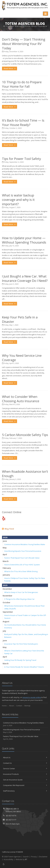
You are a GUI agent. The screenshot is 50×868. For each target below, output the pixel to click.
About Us (25, 757)
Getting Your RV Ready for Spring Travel (20, 660)
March (6, 561)
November (7, 596)
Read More (10, 68)
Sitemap (27, 706)
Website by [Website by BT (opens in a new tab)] (21, 859)
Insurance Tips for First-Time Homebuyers (21, 644)
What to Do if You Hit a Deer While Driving (21, 571)
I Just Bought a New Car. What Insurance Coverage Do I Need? (25, 278)
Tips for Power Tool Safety (21, 159)
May (5, 548)
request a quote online (32, 697)
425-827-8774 (11, 816)
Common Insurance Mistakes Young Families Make (25, 544)
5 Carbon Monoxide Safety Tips (25, 435)
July (4, 631)
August (6, 621)
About (11, 706)
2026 (5, 537)
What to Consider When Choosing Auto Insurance (21, 399)
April (5, 554)
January (6, 575)
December (7, 589)
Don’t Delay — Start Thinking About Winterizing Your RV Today (24, 44)
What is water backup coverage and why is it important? (18, 200)
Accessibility (8, 859)
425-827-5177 (11, 820)
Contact (19, 706)
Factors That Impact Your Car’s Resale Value (22, 558)
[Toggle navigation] (45, 14)
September (8, 612)
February (7, 568)
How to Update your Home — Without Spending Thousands (24, 240)
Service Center (25, 769)
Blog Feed (8, 529)
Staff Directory (25, 791)
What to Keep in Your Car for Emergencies (21, 592)
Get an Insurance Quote (25, 780)
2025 (5, 585)
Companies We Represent (25, 785)
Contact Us (25, 763)
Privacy (34, 857)
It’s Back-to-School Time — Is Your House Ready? (23, 122)
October (6, 602)
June (5, 541)
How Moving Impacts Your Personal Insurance (23, 551)
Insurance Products (25, 774)
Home (4, 706)
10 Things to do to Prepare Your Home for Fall (22, 84)
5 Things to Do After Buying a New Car (19, 599)
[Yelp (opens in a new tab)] (4, 518)
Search (26, 857)
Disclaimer (43, 857)
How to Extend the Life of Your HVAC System (22, 565)
